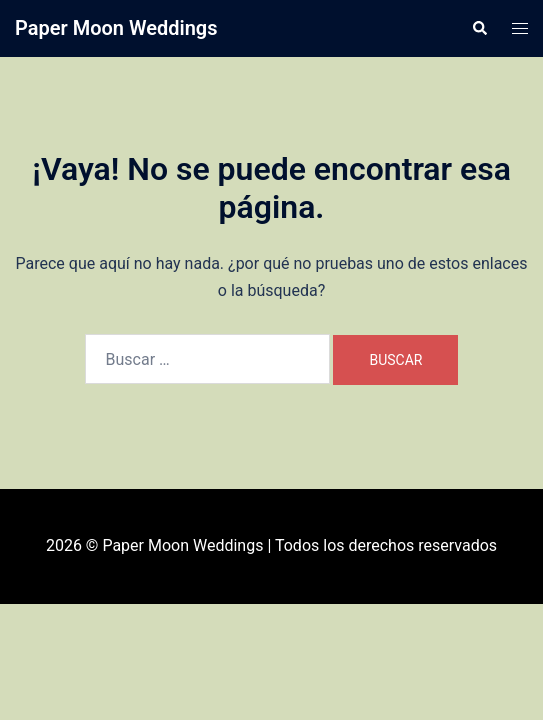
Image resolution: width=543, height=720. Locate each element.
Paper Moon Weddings (116, 28)
